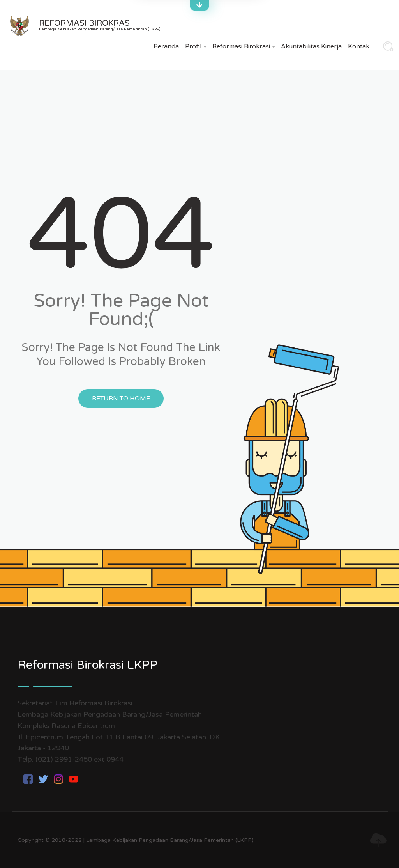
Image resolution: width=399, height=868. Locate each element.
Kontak (359, 46)
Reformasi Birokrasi (244, 46)
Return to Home (121, 399)
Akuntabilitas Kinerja (311, 46)
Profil (196, 46)
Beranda (166, 46)
